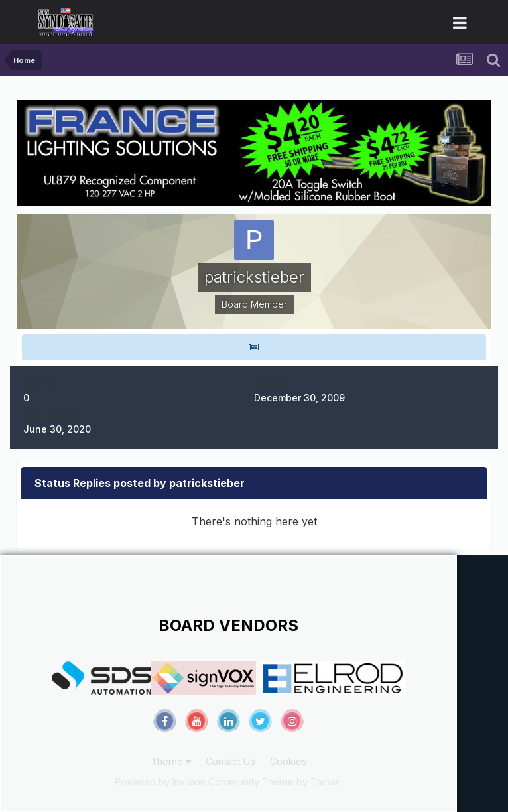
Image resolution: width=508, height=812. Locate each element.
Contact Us (230, 761)
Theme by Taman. (302, 782)
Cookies (288, 761)
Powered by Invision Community (187, 782)
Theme (171, 761)
